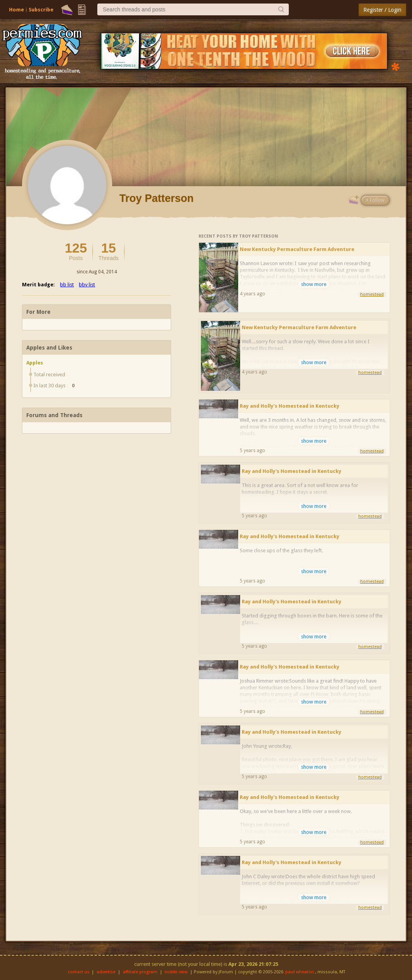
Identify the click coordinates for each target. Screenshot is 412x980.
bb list (67, 285)
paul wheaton (300, 972)
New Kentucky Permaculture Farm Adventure (297, 249)
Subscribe (41, 10)
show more (314, 284)
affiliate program (140, 972)
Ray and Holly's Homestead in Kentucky (290, 406)
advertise (106, 972)
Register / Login (382, 10)
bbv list (87, 285)
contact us (79, 972)
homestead (372, 294)
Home (16, 10)
